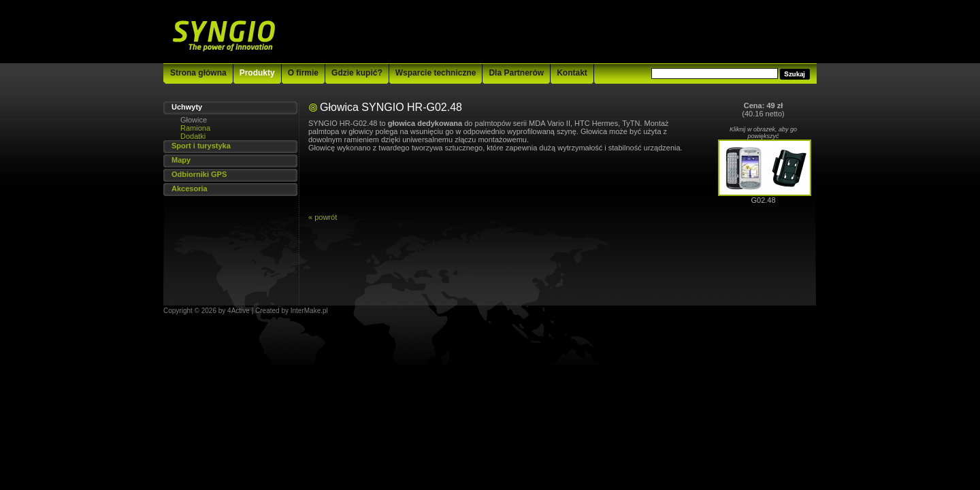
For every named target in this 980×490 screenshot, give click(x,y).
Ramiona (195, 128)
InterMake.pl (309, 311)
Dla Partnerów (516, 73)
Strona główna (198, 73)
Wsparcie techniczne (436, 73)
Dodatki (193, 136)
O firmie (303, 73)
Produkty (257, 73)
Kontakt (572, 73)
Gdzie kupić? (357, 73)
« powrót (323, 217)
